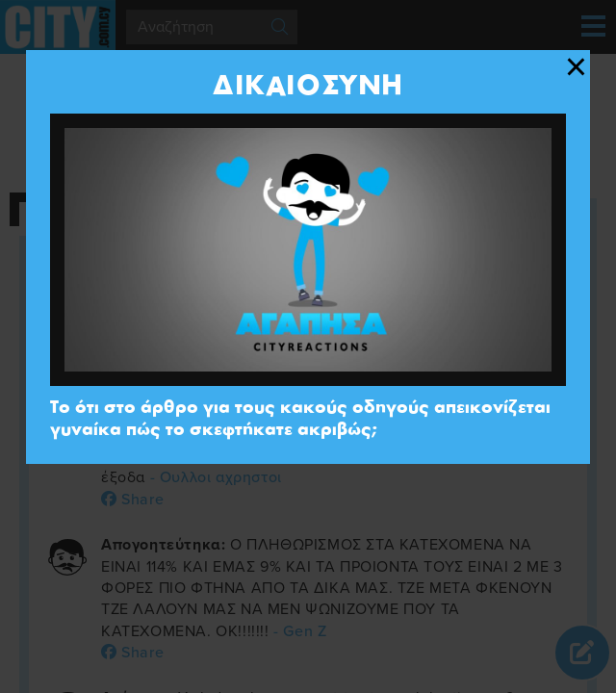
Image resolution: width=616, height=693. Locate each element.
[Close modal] (576, 67)
